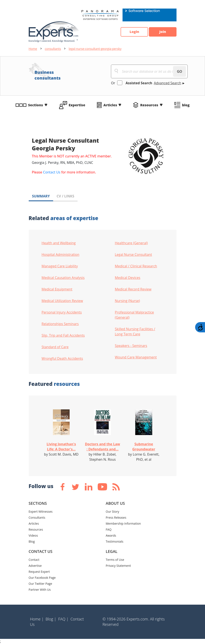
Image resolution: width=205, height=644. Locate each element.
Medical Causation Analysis (63, 278)
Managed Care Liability (60, 266)
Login (134, 32)
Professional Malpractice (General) (134, 315)
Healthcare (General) (131, 243)
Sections (36, 105)
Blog (32, 541)
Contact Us (52, 172)
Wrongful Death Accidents (62, 358)
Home (33, 49)
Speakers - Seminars (131, 346)
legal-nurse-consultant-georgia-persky (95, 49)
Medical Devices (128, 278)
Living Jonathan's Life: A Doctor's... (61, 447)
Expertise (77, 105)
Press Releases (116, 517)
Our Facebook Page (42, 578)
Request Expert (39, 572)
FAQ (109, 529)
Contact (34, 560)
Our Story (113, 511)
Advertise (35, 566)
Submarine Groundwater (144, 447)
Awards (111, 535)
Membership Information (123, 523)
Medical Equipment (57, 289)
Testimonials (115, 541)
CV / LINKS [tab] (65, 196)
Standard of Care (55, 347)
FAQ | (63, 619)
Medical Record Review (133, 289)
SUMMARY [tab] (41, 196)
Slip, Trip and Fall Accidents (63, 335)
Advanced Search (168, 83)
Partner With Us (40, 590)
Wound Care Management (136, 357)
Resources (149, 105)
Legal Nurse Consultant (133, 255)
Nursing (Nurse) (127, 301)
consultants (53, 49)
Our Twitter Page (40, 584)
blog (186, 105)
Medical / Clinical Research (136, 266)
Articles (110, 105)
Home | (37, 619)
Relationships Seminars (60, 324)
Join (163, 32)
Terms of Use (115, 560)
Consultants (37, 517)
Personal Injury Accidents (62, 312)
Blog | (51, 619)
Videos (33, 535)
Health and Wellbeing (59, 243)
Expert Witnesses (41, 511)
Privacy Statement (118, 566)
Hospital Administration (60, 255)
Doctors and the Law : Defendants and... (102, 447)
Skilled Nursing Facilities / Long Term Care (135, 332)
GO (180, 71)
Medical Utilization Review (62, 301)
